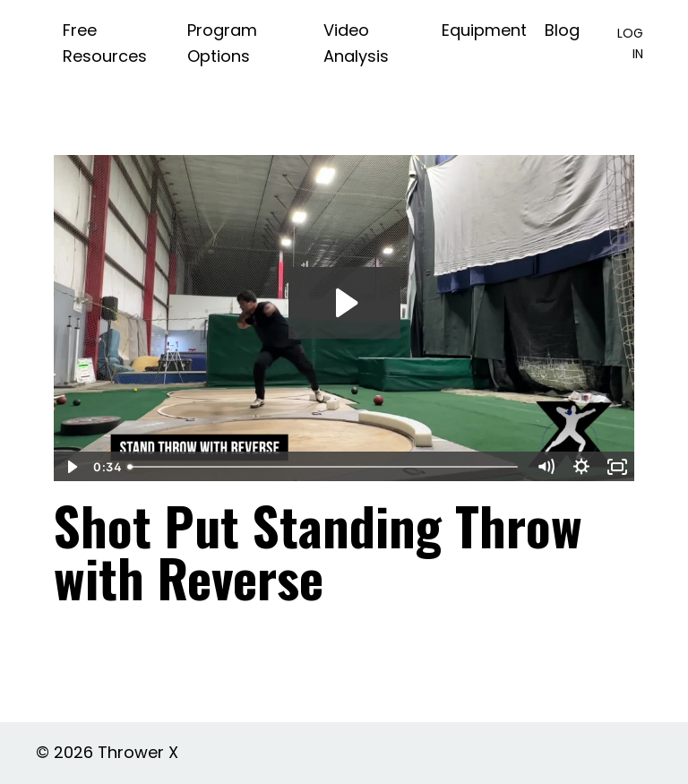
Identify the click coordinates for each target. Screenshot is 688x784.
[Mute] (546, 467)
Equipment (484, 30)
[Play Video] (71, 467)
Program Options (222, 43)
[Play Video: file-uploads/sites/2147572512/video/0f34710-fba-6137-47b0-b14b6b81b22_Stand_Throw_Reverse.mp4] (344, 303)
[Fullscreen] (617, 467)
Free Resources (105, 43)
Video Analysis (356, 43)
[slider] (324, 467)
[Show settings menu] (581, 467)
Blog (562, 30)
